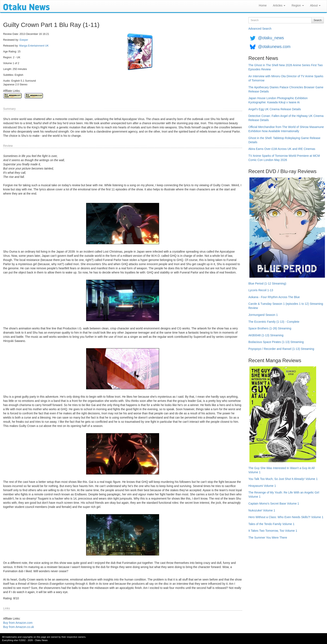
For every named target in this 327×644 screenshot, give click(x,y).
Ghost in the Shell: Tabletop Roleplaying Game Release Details (284, 140)
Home (263, 5)
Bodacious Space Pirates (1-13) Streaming (276, 342)
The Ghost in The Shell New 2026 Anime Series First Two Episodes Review (286, 67)
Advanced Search (260, 29)
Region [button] (298, 5)
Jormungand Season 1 (263, 315)
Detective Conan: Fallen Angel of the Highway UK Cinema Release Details (286, 118)
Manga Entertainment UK (34, 46)
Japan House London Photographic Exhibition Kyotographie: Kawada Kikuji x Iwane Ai (278, 100)
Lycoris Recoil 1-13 (261, 290)
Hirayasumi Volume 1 (262, 486)
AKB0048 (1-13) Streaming (266, 335)
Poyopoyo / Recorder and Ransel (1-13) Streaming (281, 349)
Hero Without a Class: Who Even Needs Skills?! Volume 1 (286, 517)
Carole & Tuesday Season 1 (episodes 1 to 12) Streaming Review (286, 306)
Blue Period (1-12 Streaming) (267, 283)
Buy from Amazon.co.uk (19, 627)
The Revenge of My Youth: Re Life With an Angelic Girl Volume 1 (284, 495)
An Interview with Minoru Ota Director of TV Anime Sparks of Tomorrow (286, 78)
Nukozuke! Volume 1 (262, 510)
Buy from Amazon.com (18, 623)
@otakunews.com (274, 47)
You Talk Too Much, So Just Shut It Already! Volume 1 (283, 479)
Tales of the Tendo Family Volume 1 (271, 524)
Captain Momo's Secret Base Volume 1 (274, 504)
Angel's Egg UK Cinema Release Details (275, 109)
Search (318, 20)
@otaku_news (271, 38)
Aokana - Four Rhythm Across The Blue (274, 297)
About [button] (315, 5)
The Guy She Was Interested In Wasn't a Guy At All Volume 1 (282, 470)
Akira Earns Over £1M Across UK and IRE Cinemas (282, 149)
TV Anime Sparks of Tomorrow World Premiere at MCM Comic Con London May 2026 (284, 158)
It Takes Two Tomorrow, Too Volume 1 (273, 531)
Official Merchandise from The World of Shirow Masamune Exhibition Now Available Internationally (286, 129)
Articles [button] (279, 5)
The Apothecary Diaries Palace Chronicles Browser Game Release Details (286, 89)
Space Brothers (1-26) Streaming (270, 328)
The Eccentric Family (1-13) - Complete (274, 322)
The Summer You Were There (268, 538)
